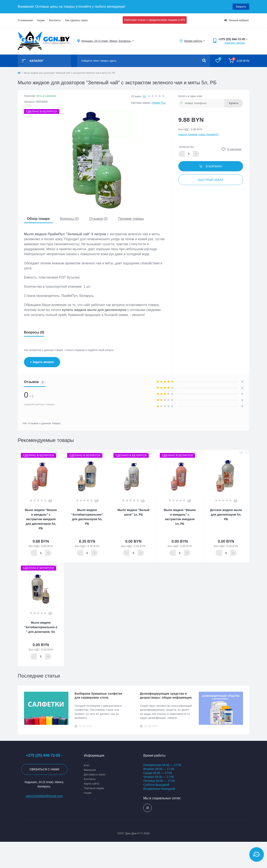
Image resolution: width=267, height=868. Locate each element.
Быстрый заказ (211, 180)
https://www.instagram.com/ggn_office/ (148, 808)
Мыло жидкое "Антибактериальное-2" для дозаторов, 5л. (41, 627)
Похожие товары (131, 219)
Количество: (187, 147)
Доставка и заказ (95, 774)
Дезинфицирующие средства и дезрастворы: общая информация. (166, 696)
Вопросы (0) (69, 219)
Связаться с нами (44, 769)
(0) (144, 96)
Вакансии (90, 770)
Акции (41, 20)
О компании (25, 20)
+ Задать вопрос (42, 362)
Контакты (55, 20)
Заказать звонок (235, 43)
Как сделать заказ (76, 20)
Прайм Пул (159, 103)
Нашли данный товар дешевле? (199, 134)
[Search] (204, 61)
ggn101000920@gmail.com (44, 796)
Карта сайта (91, 784)
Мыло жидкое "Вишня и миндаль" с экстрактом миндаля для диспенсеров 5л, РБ (41, 519)
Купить (234, 103)
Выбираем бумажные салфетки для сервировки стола (98, 696)
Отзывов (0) (98, 219)
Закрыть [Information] (241, 7)
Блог (87, 765)
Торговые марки (94, 788)
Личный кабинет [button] (237, 20)
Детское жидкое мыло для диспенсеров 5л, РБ (226, 515)
